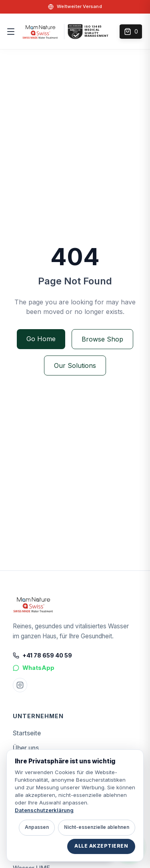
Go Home (41, 339)
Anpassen (37, 827)
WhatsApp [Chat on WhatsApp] (34, 668)
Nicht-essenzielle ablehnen (97, 827)
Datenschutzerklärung (44, 810)
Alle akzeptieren (101, 846)
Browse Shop (102, 339)
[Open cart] (131, 32)
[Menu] (12, 32)
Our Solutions (75, 365)
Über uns (26, 748)
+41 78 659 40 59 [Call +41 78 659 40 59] (42, 655)
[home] (40, 32)
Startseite (27, 733)
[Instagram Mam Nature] (20, 685)
